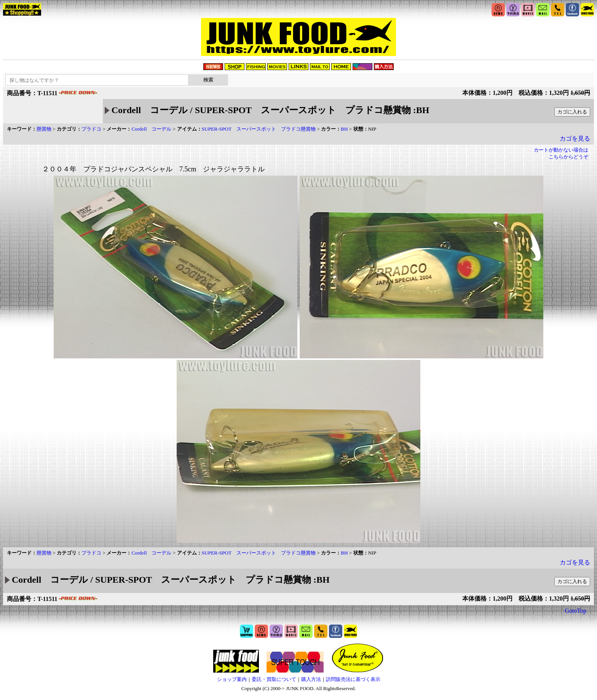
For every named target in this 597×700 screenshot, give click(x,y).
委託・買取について (274, 679)
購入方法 (311, 679)
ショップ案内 (232, 679)
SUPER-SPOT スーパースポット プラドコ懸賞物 (259, 129)
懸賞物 (44, 129)
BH (344, 129)
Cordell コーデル (151, 129)
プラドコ (91, 129)
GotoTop (575, 611)
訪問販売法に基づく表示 (353, 679)
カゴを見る (575, 138)
